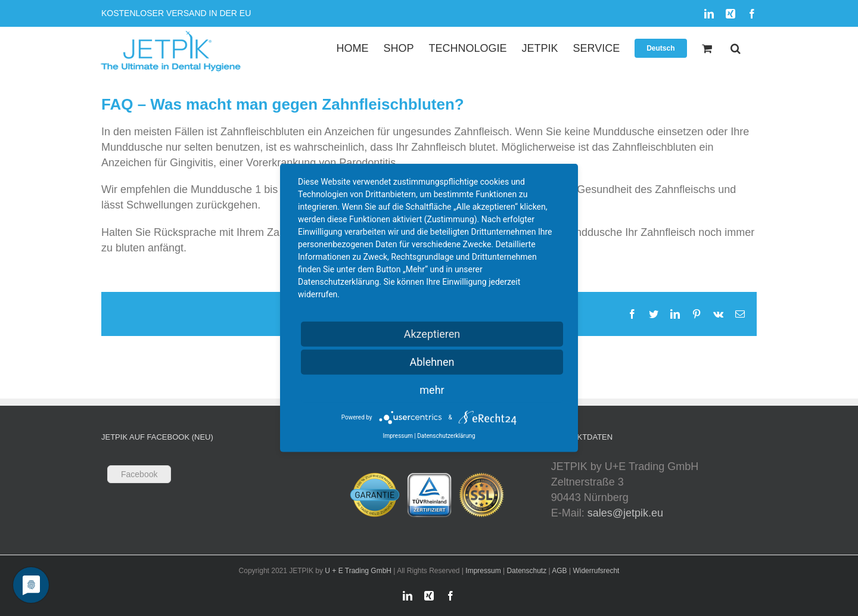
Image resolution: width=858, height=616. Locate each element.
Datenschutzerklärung (446, 436)
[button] (736, 48)
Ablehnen (432, 362)
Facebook (139, 474)
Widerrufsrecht (596, 571)
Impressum (483, 571)
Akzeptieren (432, 334)
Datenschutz (526, 571)
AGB (559, 571)
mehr (432, 390)
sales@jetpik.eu (625, 513)
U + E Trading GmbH (358, 571)
